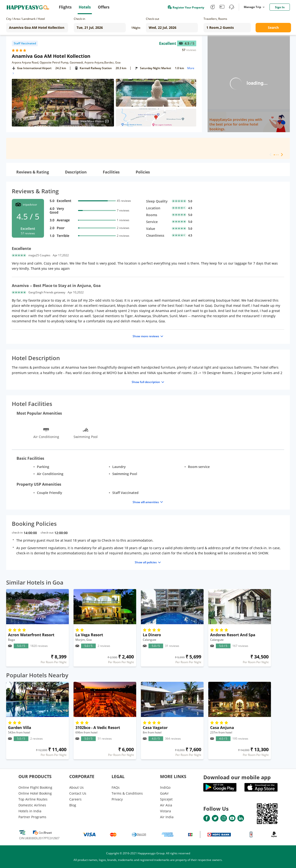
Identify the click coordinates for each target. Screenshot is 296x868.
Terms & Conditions (127, 793)
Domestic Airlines (32, 805)
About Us (76, 787)
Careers (75, 799)
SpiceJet (166, 799)
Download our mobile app (237, 777)
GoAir (164, 793)
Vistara (165, 811)
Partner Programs (32, 817)
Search (273, 27)
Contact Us (78, 793)
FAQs (116, 787)
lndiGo (165, 787)
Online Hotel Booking (35, 793)
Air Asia (166, 805)
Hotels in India (30, 811)
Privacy (117, 799)
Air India (167, 817)
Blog (73, 805)
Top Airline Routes (33, 799)
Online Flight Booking (35, 787)
